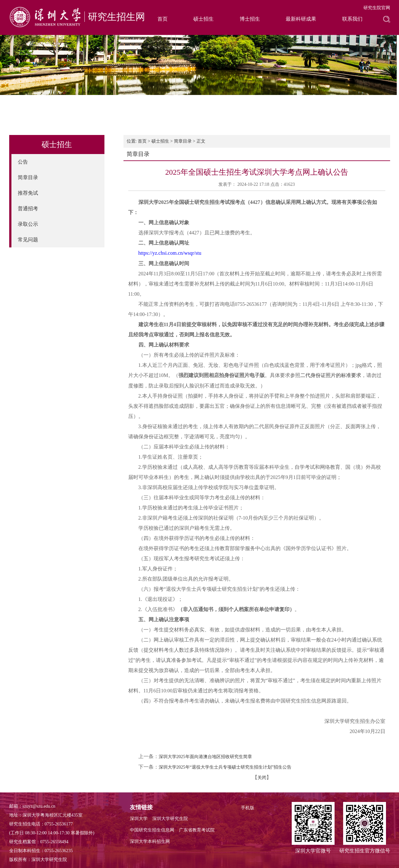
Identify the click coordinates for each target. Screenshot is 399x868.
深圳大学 (139, 819)
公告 (23, 162)
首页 (163, 19)
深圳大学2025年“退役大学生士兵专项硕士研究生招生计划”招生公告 (225, 767)
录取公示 (28, 224)
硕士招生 (203, 19)
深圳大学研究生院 (170, 819)
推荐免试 (28, 193)
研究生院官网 (377, 8)
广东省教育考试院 (197, 830)
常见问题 (28, 240)
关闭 (262, 778)
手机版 (248, 808)
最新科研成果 (301, 19)
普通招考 (28, 209)
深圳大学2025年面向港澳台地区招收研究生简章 (205, 757)
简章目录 (28, 177)
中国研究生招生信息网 (152, 830)
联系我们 (352, 19)
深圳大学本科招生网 (150, 841)
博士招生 (250, 19)
